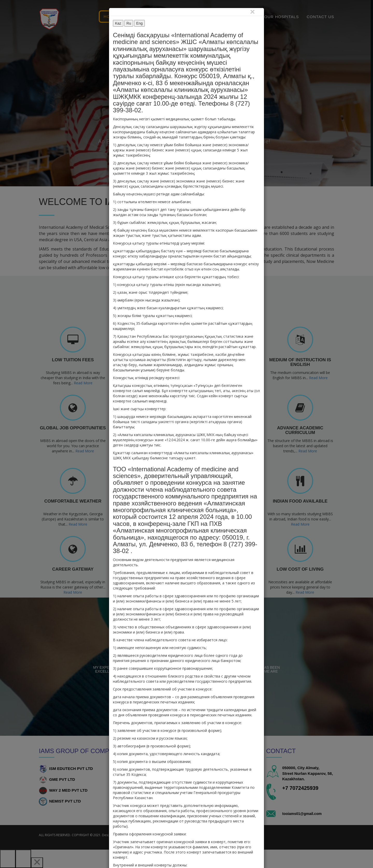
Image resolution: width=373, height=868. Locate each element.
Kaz (118, 23)
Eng (139, 23)
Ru (129, 23)
